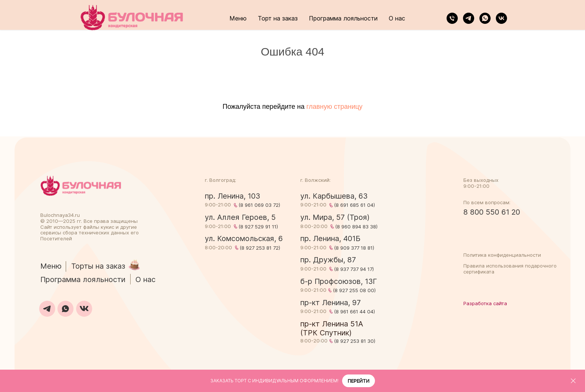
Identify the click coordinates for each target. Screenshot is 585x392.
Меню (238, 18)
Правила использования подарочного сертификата (510, 269)
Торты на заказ (98, 266)
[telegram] (469, 18)
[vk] (501, 18)
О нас (397, 18)
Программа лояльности (343, 18)
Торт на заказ (278, 18)
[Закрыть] (573, 381)
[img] (81, 186)
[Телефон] (452, 18)
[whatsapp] (485, 18)
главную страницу (334, 107)
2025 (69, 221)
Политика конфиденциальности (502, 255)
